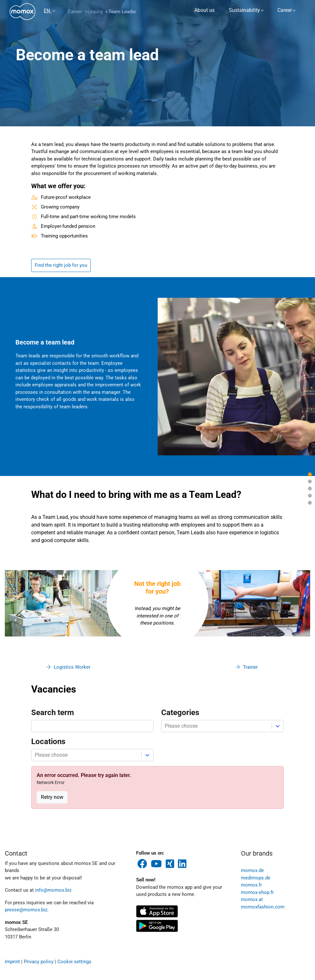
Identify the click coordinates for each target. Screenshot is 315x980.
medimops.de (256, 878)
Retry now (52, 797)
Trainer (250, 667)
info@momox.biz (53, 890)
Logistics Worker (72, 667)
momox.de (252, 870)
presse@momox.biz (26, 910)
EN (48, 11)
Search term (53, 713)
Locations (48, 742)
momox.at (252, 899)
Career (285, 10)
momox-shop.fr (257, 892)
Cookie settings (74, 962)
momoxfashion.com (263, 907)
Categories (180, 713)
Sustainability (244, 10)
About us (204, 10)
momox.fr (251, 885)
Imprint (12, 962)
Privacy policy (39, 962)
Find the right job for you (61, 265)
